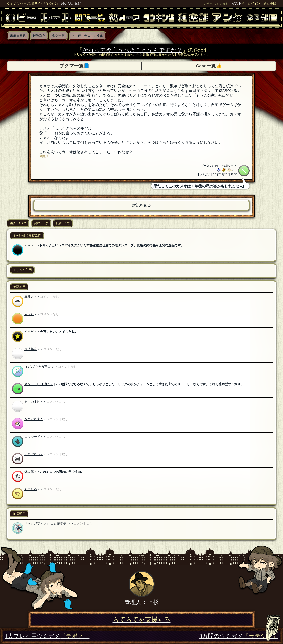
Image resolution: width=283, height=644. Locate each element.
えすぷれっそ (34, 454)
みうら (29, 314)
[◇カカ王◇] (43, 367)
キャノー (31, 384)
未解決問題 (18, 35)
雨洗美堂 (31, 349)
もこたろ (31, 489)
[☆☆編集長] (58, 524)
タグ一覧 (58, 35)
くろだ (29, 332)
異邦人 (29, 297)
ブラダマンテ (209, 166)
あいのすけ (32, 402)
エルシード (32, 437)
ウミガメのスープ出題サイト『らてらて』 (33, 3)
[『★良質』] (46, 384)
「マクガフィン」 (37, 524)
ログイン (254, 3)
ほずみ (29, 367)
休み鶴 (29, 472)
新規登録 (270, 3)
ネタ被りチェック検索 (87, 35)
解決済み (39, 35)
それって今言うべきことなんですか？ (132, 50)
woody (29, 245)
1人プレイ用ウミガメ (47, 636)
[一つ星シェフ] (228, 166)
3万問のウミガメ (239, 636)
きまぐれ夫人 (34, 419)
